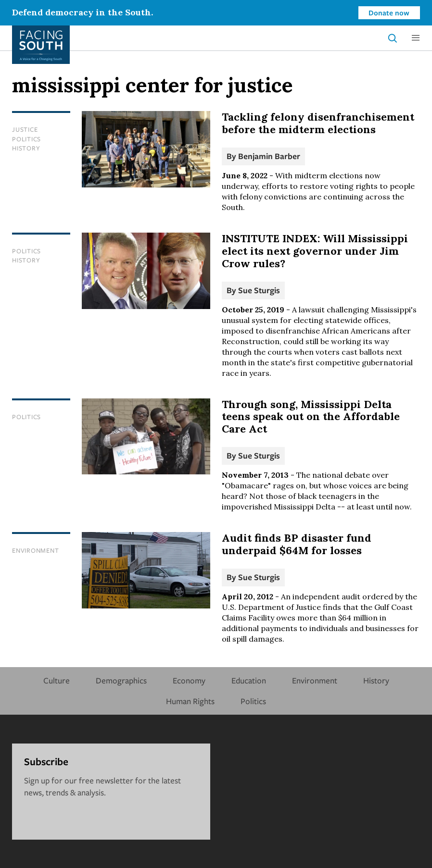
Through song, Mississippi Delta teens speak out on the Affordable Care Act (311, 417)
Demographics (121, 680)
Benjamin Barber (269, 156)
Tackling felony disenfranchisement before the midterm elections (318, 123)
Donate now (389, 12)
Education (249, 680)
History (26, 148)
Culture (57, 680)
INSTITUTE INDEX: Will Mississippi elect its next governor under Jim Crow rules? (315, 251)
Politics (26, 139)
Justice (25, 129)
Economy (189, 680)
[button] (416, 38)
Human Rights (190, 701)
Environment (35, 550)
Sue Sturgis (259, 290)
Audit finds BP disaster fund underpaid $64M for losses (297, 544)
